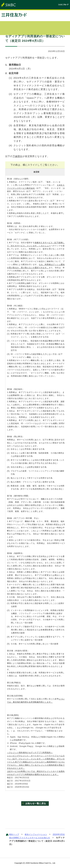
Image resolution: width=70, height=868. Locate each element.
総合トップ (15, 835)
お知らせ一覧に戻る (36, 804)
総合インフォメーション (38, 835)
